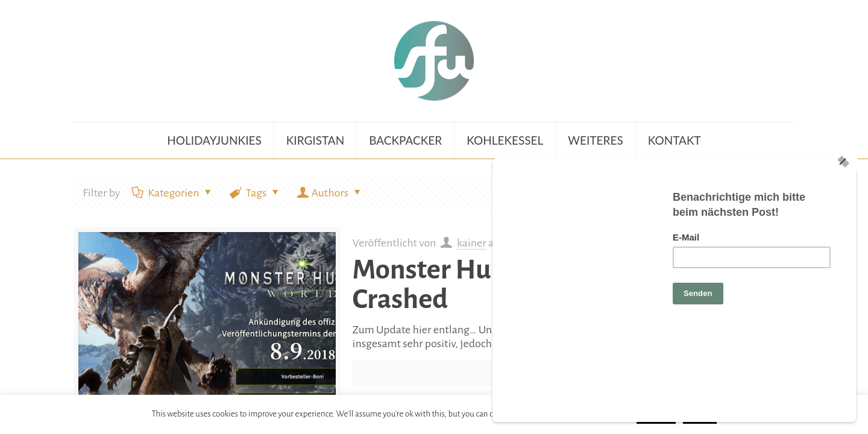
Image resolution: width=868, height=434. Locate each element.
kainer (472, 243)
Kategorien (172, 193)
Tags (256, 193)
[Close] (846, 226)
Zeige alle (754, 193)
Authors (330, 193)
